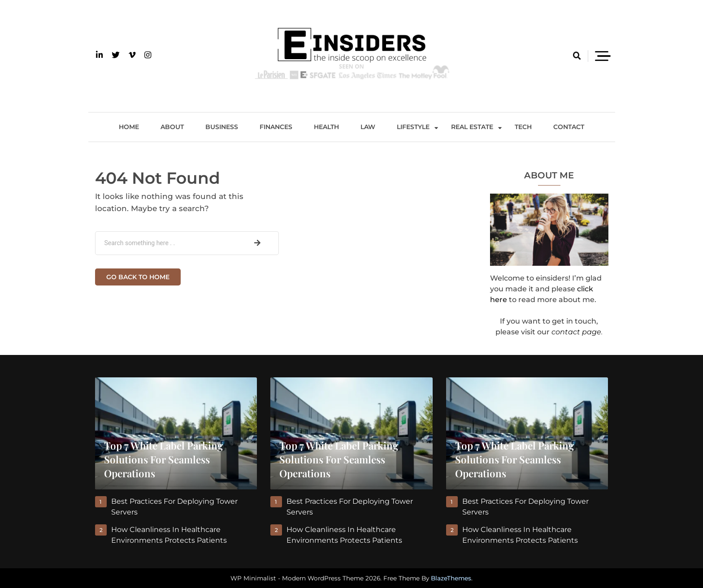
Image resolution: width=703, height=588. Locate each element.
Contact (569, 127)
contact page (576, 332)
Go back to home (138, 277)
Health (326, 127)
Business (222, 127)
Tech (523, 127)
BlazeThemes (451, 578)
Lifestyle (413, 127)
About (172, 127)
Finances (276, 127)
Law (368, 127)
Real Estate (472, 127)
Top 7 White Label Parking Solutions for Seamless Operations (163, 459)
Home (129, 127)
